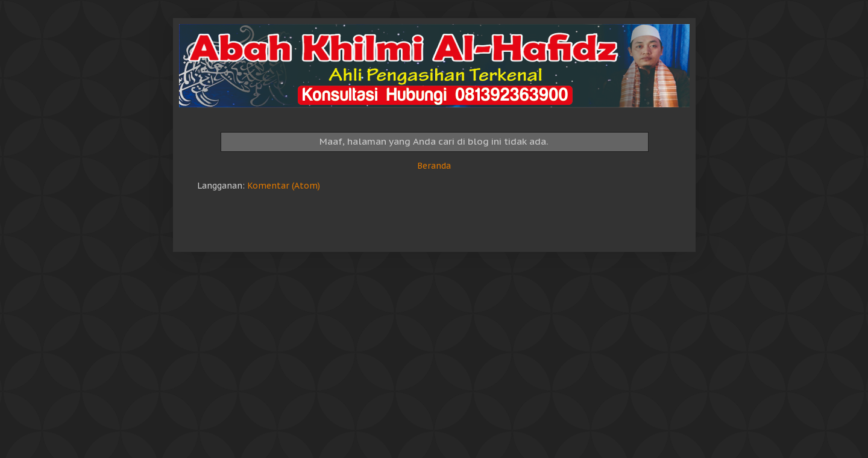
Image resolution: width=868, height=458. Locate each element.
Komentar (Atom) (284, 186)
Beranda (434, 166)
